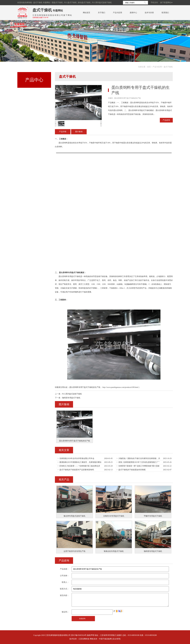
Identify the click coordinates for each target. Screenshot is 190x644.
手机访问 (154, 3)
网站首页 (87, 13)
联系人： (65, 582)
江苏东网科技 (84, 639)
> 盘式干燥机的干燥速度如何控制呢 (131, 470)
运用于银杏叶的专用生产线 (74, 551)
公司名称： (64, 576)
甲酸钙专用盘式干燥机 (153, 516)
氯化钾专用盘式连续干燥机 (74, 516)
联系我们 (165, 13)
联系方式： (64, 589)
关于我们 (102, 13)
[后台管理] (116, 639)
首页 (149, 67)
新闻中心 (133, 13)
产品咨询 (166, 120)
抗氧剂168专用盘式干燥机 (114, 516)
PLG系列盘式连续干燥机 (72, 394)
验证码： (65, 612)
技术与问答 (149, 13)
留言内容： (64, 595)
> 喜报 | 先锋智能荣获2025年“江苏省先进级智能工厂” (138, 462)
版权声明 (91, 635)
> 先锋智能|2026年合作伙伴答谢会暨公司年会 (76, 458)
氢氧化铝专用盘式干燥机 (114, 551)
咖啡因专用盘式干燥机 (71, 398)
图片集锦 (79, 132)
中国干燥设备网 (105, 639)
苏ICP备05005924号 (79, 635)
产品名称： (64, 569)
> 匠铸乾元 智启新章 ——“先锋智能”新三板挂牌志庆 (79, 466)
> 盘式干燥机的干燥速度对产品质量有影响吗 (76, 470)
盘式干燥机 (42, 10)
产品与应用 (117, 13)
